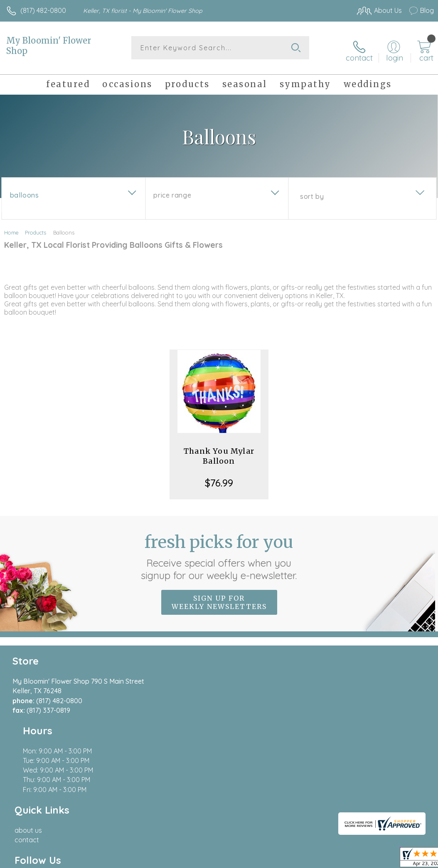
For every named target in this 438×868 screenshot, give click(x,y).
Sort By (312, 191)
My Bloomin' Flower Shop (49, 46)
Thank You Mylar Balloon (219, 451)
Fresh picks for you (219, 552)
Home (11, 227)
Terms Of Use (244, 800)
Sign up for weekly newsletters (219, 597)
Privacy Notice (293, 800)
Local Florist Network (352, 800)
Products (36, 227)
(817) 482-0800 (43, 10)
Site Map (403, 800)
